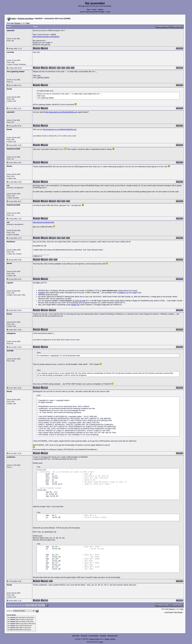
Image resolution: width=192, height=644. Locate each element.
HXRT (135, 293)
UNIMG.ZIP (75, 305)
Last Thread (169, 612)
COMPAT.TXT (123, 293)
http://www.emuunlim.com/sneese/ (46, 37)
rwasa (101, 642)
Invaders (42, 293)
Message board (113, 636)
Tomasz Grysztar (94, 639)
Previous (17, 23)
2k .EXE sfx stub (79, 301)
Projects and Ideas (26, 19)
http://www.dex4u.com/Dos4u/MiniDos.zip (61, 112)
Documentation (94, 636)
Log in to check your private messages (92, 12)
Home (89, 10)
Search (94, 10)
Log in (108, 12)
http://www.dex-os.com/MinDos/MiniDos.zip (60, 129)
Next (28, 23)
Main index (76, 636)
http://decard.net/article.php (44, 222)
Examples (103, 636)
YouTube (112, 639)
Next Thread (178, 612)
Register (101, 10)
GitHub (107, 639)
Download (84, 636)
